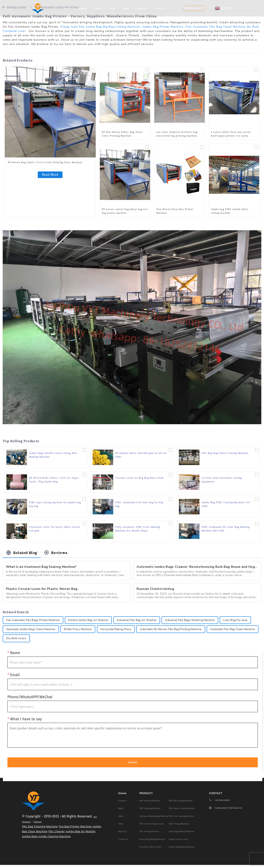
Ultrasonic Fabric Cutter (150, 850)
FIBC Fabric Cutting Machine (182, 811)
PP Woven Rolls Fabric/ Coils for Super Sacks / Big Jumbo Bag (54, 480)
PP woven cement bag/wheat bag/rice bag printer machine (125, 211)
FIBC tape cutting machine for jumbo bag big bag (52, 505)
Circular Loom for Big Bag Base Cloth (139, 478)
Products (83, 8)
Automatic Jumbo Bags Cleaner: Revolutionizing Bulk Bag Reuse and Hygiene (197, 569)
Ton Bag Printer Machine (75, 829)
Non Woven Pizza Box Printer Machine (175, 211)
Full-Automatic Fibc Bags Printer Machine (35, 622)
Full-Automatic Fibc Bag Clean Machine (216, 27)
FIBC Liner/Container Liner (152, 827)
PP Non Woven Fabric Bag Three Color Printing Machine (122, 134)
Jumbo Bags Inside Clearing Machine (46, 839)
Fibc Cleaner (57, 834)
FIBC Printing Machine (179, 827)
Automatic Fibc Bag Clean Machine (30, 641)
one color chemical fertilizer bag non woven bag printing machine (177, 134)
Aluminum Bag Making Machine (154, 819)
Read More (50, 175)
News (98, 8)
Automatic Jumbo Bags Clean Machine (66, 632)
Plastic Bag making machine (152, 842)
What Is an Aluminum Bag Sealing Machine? (42, 569)
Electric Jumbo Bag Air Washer (92, 622)
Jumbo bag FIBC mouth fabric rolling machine (230, 211)
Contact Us (160, 8)
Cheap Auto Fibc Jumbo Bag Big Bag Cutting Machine (100, 27)
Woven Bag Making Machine (182, 850)
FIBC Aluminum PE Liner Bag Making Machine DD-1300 (226, 530)
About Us (141, 8)
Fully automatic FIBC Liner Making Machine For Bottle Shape (138, 530)
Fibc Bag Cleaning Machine (40, 829)
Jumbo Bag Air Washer (81, 834)
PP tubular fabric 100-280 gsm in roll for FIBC (141, 455)
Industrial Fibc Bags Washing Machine (198, 622)
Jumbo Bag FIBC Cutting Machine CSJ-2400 (226, 505)
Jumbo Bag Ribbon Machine (181, 834)
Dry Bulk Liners (73, 641)
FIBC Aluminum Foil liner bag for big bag (139, 505)
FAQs (126, 8)
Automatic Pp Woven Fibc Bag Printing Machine (212, 632)
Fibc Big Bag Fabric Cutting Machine (225, 453)
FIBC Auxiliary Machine (150, 804)
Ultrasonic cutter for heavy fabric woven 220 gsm (55, 530)
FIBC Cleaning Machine (150, 811)
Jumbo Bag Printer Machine (163, 27)
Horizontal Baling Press (155, 632)
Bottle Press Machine (115, 632)
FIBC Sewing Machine (149, 834)
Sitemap (38, 825)
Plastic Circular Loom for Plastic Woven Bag (42, 591)
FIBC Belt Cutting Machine (181, 804)
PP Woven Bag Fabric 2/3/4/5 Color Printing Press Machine (45, 162)
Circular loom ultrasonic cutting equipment (222, 480)
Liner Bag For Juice (19, 632)
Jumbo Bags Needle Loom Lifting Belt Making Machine (53, 455)
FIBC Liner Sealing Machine (181, 819)
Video (112, 8)
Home (67, 8)
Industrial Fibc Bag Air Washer (143, 622)
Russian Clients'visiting (156, 591)
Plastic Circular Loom (178, 842)
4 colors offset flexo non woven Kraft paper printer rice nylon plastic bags (231, 134)
